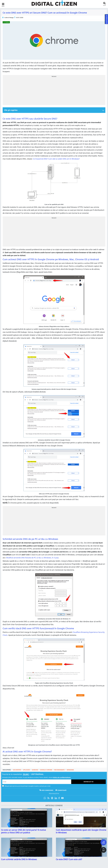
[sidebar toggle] (3, 5)
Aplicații (26, 770)
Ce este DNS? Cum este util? (69, 859)
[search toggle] (104, 4)
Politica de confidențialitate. (62, 777)
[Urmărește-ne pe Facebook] (59, 798)
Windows (70, 770)
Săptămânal (37, 774)
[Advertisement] (54, 91)
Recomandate (59, 770)
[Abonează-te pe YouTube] (62, 798)
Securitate (17, 770)
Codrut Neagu (9, 17)
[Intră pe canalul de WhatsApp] (45, 798)
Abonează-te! (89, 782)
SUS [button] (103, 851)
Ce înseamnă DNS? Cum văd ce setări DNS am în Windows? (56, 159)
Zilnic (26, 774)
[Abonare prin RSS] (48, 798)
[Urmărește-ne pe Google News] (52, 798)
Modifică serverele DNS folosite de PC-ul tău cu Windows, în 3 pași (32, 558)
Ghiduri (35, 770)
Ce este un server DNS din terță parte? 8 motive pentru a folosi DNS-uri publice (24, 831)
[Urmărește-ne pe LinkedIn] (56, 798)
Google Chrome (46, 770)
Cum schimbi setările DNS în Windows (19, 859)
